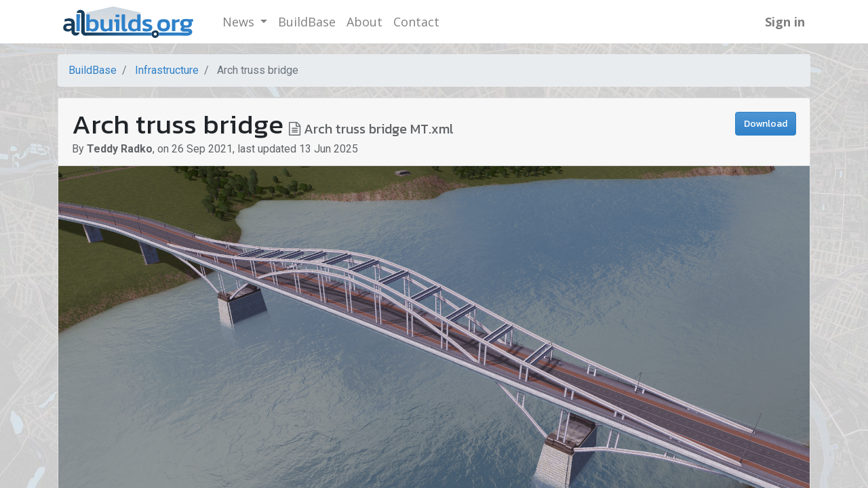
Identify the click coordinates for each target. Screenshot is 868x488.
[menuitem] (307, 22)
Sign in (785, 22)
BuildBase (93, 70)
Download (766, 124)
